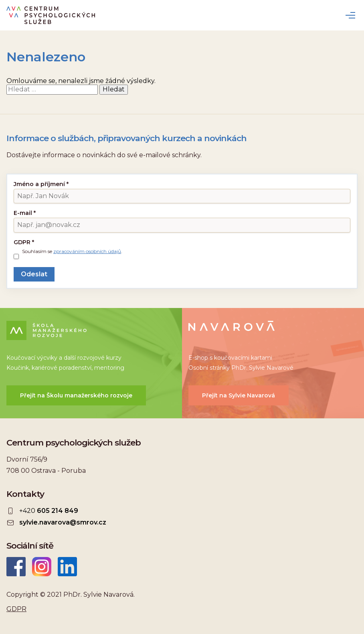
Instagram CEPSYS (42, 567)
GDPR (24, 242)
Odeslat (34, 274)
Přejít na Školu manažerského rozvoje (76, 395)
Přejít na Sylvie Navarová (239, 395)
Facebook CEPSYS (16, 567)
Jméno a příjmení (41, 184)
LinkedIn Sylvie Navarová (67, 567)
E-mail (25, 213)
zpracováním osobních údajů (87, 251)
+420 (49, 511)
